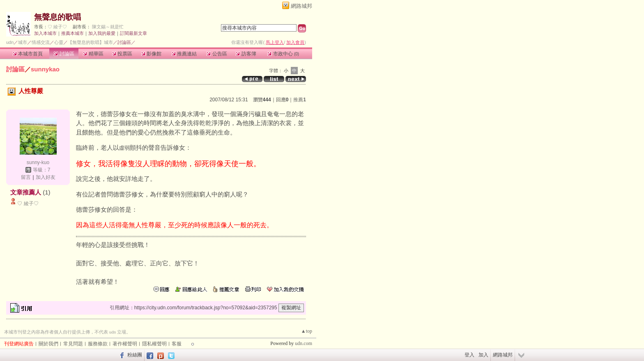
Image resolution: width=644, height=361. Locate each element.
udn (10, 42)
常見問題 (73, 344)
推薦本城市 (72, 33)
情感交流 (41, 42)
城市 (23, 42)
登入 (469, 355)
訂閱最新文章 (133, 33)
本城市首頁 (28, 54)
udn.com (304, 343)
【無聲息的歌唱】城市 (90, 42)
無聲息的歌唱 (57, 17)
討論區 (64, 54)
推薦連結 (184, 54)
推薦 (300, 100)
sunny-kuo (38, 162)
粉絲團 (135, 355)
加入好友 (46, 177)
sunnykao (45, 69)
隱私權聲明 (154, 344)
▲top (307, 331)
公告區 (217, 54)
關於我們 (48, 344)
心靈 (59, 42)
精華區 (93, 54)
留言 (26, 177)
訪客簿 (246, 54)
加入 (483, 355)
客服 (177, 344)
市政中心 (283, 54)
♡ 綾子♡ (57, 27)
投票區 (122, 54)
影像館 (151, 54)
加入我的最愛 (102, 33)
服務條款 (98, 344)
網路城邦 (301, 6)
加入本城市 (45, 33)
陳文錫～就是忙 (108, 27)
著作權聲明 (125, 344)
